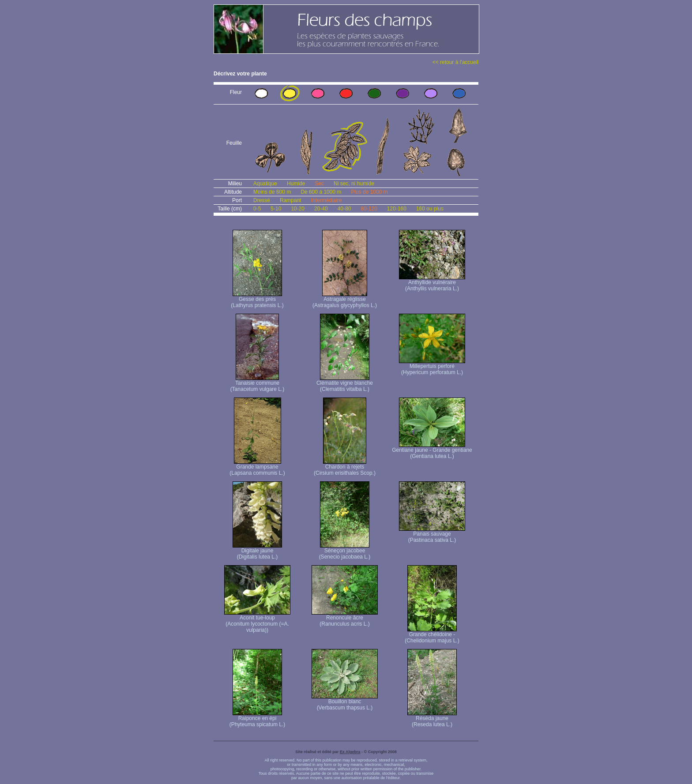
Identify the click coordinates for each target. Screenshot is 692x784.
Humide (296, 184)
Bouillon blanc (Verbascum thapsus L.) (345, 702)
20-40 (321, 209)
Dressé (262, 200)
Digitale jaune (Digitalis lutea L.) (257, 551)
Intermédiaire (327, 200)
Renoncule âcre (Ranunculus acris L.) (345, 618)
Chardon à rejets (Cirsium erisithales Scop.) (345, 467)
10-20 (298, 209)
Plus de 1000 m (369, 192)
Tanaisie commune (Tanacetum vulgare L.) (258, 384)
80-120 (369, 209)
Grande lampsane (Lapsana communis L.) (257, 467)
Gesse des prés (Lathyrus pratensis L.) (257, 300)
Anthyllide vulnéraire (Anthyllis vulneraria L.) (432, 283)
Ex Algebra (350, 752)
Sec (319, 184)
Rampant (291, 200)
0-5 (257, 209)
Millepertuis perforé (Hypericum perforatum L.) (432, 367)
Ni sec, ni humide (354, 184)
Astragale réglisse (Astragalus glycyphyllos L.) (345, 300)
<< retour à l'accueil (455, 62)
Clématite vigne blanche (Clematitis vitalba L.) (345, 384)
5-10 (276, 209)
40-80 (344, 209)
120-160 (397, 209)
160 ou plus (430, 209)
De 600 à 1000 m (321, 192)
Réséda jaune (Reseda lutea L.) (432, 719)
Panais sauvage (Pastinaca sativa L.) (432, 535)
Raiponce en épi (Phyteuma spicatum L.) (258, 719)
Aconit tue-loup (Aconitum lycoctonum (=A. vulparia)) (257, 621)
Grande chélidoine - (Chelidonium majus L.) (432, 635)
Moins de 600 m (272, 192)
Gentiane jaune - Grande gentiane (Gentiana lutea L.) (432, 451)
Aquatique (265, 184)
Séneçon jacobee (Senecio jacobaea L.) (345, 551)
